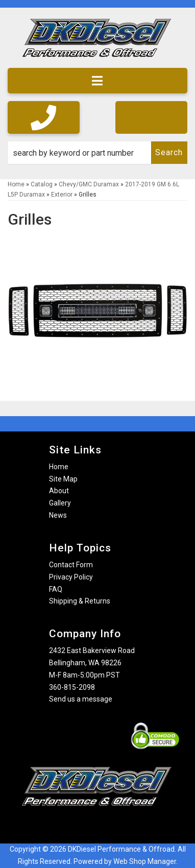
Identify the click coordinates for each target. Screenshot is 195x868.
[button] (97, 153)
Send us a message (81, 699)
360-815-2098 (72, 687)
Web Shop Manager (145, 861)
